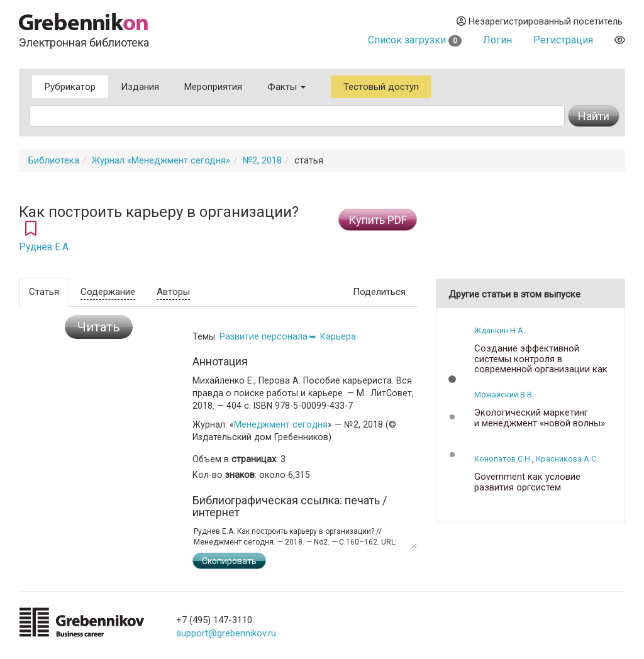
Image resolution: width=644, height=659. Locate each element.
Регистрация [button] (563, 40)
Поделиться (379, 292)
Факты (286, 87)
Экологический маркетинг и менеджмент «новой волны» (540, 418)
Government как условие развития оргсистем (527, 482)
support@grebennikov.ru (226, 633)
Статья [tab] (44, 292)
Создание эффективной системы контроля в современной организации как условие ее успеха (541, 364)
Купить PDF (378, 220)
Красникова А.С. (567, 459)
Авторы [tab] (173, 292)
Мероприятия (213, 87)
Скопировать (229, 561)
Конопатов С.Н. (503, 459)
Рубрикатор (70, 87)
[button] (452, 379)
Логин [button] (497, 40)
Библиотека (54, 160)
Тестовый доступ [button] (381, 87)
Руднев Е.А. (45, 247)
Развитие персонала (264, 336)
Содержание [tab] (108, 292)
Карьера (338, 336)
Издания (140, 87)
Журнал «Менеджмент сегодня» (161, 160)
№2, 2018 (262, 160)
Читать (99, 327)
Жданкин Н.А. (500, 330)
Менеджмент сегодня (281, 424)
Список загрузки (415, 40)
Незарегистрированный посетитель (540, 21)
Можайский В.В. (504, 395)
